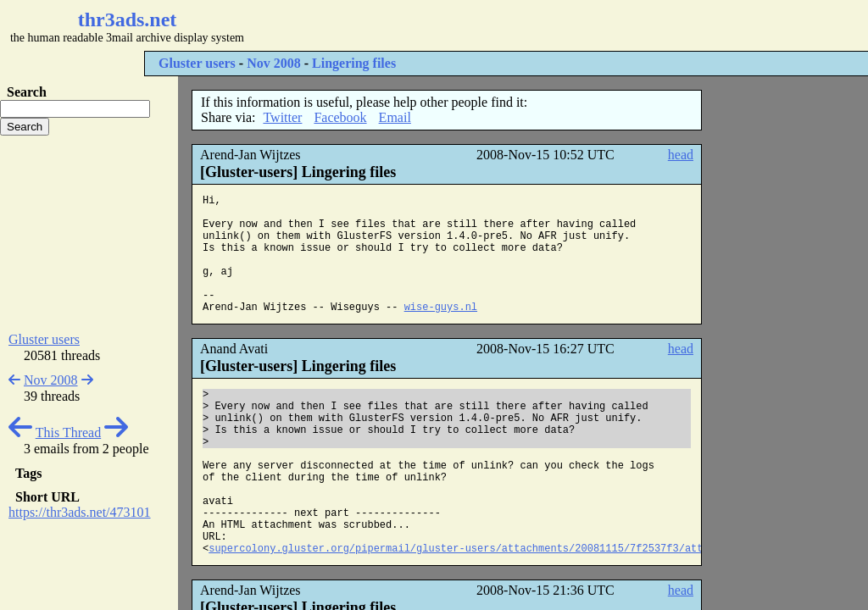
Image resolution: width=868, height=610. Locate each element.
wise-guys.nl (441, 308)
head (681, 155)
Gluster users (197, 63)
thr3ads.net (128, 19)
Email (395, 117)
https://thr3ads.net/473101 (80, 512)
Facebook (340, 117)
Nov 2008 (274, 63)
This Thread (68, 433)
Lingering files (354, 63)
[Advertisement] (505, 25)
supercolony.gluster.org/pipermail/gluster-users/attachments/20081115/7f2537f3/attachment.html (492, 549)
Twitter (282, 117)
